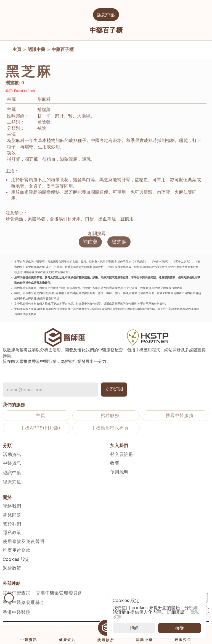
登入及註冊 (122, 454)
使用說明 (119, 472)
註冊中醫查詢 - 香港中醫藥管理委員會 (43, 593)
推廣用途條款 (17, 550)
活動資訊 (12, 454)
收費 (115, 463)
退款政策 (12, 568)
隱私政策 (12, 532)
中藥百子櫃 (63, 51)
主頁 (17, 51)
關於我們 (12, 524)
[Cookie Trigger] (16, 559)
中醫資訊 (12, 463)
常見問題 (12, 515)
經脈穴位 (12, 482)
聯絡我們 (12, 506)
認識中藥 (36, 51)
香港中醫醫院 (17, 612)
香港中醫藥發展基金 (24, 602)
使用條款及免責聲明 (24, 541)
